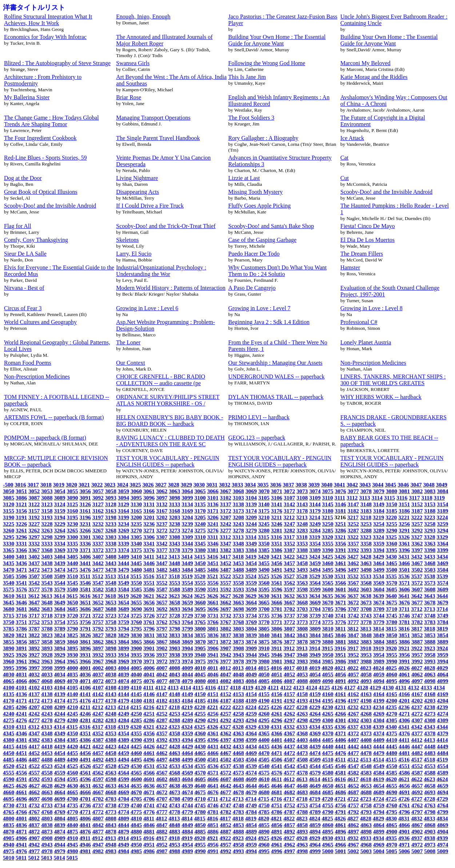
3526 (276, 576)
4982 (98, 851)
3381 (213, 550)
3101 (213, 498)
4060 (392, 674)
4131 (401, 687)
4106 (85, 687)
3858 (47, 642)
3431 (404, 557)
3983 (302, 661)
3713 (429, 609)
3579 (59, 589)
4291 (213, 720)
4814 (187, 818)
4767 (34, 812)
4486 (21, 759)
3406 (85, 557)
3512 (98, 576)
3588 (174, 589)
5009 (442, 851)
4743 (174, 805)
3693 (174, 609)
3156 (21, 511)
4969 (379, 845)
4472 (289, 753)
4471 (277, 753)
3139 (251, 504)
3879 (315, 642)
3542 (34, 583)
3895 (72, 648)
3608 (430, 589)
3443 (111, 563)
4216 (149, 707)
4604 (187, 779)
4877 (98, 831)
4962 (289, 845)
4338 (366, 727)
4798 (430, 812)
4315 (72, 727)
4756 (340, 805)
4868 (430, 825)
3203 (174, 517)
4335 (327, 727)
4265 (328, 714)
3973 (174, 661)
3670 (328, 602)
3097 (162, 498)
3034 (250, 485)
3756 (85, 622)
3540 (9, 583)
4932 (353, 838)
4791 (340, 812)
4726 (404, 799)
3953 (366, 655)
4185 (200, 701)
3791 (85, 629)
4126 (337, 687)
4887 (226, 831)
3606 (404, 589)
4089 (315, 681)
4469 (251, 753)
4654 (379, 786)
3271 (149, 530)
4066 (21, 681)
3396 (404, 550)
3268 (111, 530)
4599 (123, 779)
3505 (9, 576)
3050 (9, 491)
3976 (213, 661)
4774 (123, 812)
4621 (404, 779)
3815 (391, 629)
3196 (85, 517)
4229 (314, 707)
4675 (200, 792)
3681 (21, 609)
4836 (21, 825)
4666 (85, 792)
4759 (379, 805)
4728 (429, 799)
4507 (289, 759)
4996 (277, 851)
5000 (328, 851)
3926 (21, 655)
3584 (123, 589)
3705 (328, 609)
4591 (21, 779)
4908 (47, 838)
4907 (34, 838)
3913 (302, 648)
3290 (392, 530)
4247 (98, 714)
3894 (59, 648)
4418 (47, 746)
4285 (136, 720)
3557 (226, 583)
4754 (315, 805)
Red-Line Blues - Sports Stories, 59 (45, 158)
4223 (238, 707)
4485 (9, 759)
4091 (340, 681)
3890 (9, 648)
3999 (59, 668)
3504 (442, 570)
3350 (264, 543)
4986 (149, 851)
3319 (314, 537)
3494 (315, 570)
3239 (187, 524)
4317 (98, 727)
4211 (85, 707)
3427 (353, 557)
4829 (378, 818)
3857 (34, 642)
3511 (85, 576)
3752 (34, 622)
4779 (187, 812)
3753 (47, 622)
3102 (226, 498)
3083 (430, 491)
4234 (378, 707)
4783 (238, 812)
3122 (34, 504)
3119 (439, 498)
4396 (213, 740)
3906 (213, 648)
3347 (226, 543)
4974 (442, 845)
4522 (34, 766)
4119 (248, 687)
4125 (324, 687)
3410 (136, 557)
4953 (174, 845)
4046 (213, 674)
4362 (226, 733)
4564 (123, 773)
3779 (379, 622)
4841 (85, 825)
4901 (404, 831)
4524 (59, 766)
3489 (251, 570)
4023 (366, 668)
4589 (442, 773)
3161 (85, 511)
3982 (289, 661)
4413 (429, 740)
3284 (315, 530)
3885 (392, 642)
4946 (85, 845)
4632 (98, 786)
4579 (315, 773)
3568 (366, 583)
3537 (417, 576)
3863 (111, 642)
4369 (315, 733)
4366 (277, 733)
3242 (226, 524)
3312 (225, 537)
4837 (34, 825)
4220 (200, 707)
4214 (123, 707)
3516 (149, 576)
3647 (34, 602)
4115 (198, 687)
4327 (225, 727)
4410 (392, 740)
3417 (225, 557)
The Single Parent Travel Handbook (158, 138)
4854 (251, 825)
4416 (21, 746)
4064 (442, 674)
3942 (226, 655)
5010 (9, 858)
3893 (47, 648)
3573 (430, 583)
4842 (98, 825)
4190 (264, 701)
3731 (213, 615)
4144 (123, 694)
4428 (174, 746)
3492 (289, 570)
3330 (9, 543)
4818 (238, 818)
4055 (328, 674)
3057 (98, 491)
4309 (442, 720)
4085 (264, 681)
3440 (72, 563)
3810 (328, 629)
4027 (417, 668)
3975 (200, 661)
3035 (263, 485)
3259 (442, 524)
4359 (187, 733)
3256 (404, 524)
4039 (123, 674)
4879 (123, 831)
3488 (238, 570)
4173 (47, 701)
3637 (353, 596)
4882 (162, 831)
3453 (238, 563)
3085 (9, 498)
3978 (238, 661)
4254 (187, 714)
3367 (34, 550)
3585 (136, 589)
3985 (328, 661)
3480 (136, 570)
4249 (123, 714)
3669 (315, 602)
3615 (72, 596)
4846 (149, 825)
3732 (226, 615)
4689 (379, 792)
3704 (315, 609)
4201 (404, 701)
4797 (417, 812)
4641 (213, 786)
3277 (226, 530)
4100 (9, 687)
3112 (352, 498)
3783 (430, 622)
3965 (72, 661)
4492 (98, 759)
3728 (174, 615)
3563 (302, 583)
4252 (162, 714)
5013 (46, 858)
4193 (302, 701)
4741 (149, 805)
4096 (404, 681)
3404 (59, 557)
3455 (264, 563)
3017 (33, 485)
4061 (404, 674)
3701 (277, 609)
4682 (289, 792)
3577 (34, 589)
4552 (417, 766)
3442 (98, 563)
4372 (353, 733)
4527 (98, 766)
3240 (200, 524)
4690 (392, 792)
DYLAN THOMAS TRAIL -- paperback (276, 397)
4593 (47, 779)
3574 (442, 583)
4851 (213, 825)
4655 (392, 786)
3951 (340, 655)
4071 (85, 681)
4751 (277, 805)
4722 (353, 799)
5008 (430, 851)
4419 (59, 746)
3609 (442, 589)
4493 (111, 759)
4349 (59, 733)
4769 (59, 812)
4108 (111, 687)
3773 (302, 622)
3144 (315, 504)
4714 (251, 799)
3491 (277, 570)
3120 (9, 504)
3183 (366, 511)
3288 (366, 530)
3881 (340, 642)
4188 (238, 701)
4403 (302, 740)
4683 (302, 792)
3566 (340, 583)
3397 (417, 550)
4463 (174, 753)
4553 (430, 766)
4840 (72, 825)
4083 (238, 681)
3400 (9, 557)
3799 (187, 629)
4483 (430, 753)
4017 (289, 668)
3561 (277, 583)
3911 (276, 648)
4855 (264, 825)
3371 (85, 550)
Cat (344, 158)
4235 (391, 707)
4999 (315, 851)
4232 (353, 707)
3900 (136, 648)
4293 (238, 720)
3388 (302, 550)
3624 (187, 596)
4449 (442, 746)
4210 (72, 707)
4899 (379, 831)
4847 (162, 825)
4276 (21, 720)
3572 (417, 583)
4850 (200, 825)
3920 (391, 648)
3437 (34, 563)
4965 (328, 845)
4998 (302, 851)
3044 (378, 485)
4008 (174, 668)
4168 (430, 694)
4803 (47, 818)
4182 (162, 701)
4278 (47, 720)
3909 (251, 648)
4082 (226, 681)
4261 (277, 714)
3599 (315, 589)
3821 (21, 635)
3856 (21, 642)
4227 (289, 707)
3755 (72, 622)
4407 (353, 740)
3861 (85, 642)
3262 (34, 530)
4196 (340, 701)
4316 (85, 727)
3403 (47, 557)
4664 (59, 792)
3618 (110, 596)
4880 (136, 831)
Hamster (350, 267)
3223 (429, 517)
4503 (238, 759)
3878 (302, 642)
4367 (289, 733)
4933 (366, 838)
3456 (277, 563)
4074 (123, 681)
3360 (392, 543)
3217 (353, 517)
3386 (277, 550)
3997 (34, 668)
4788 (302, 812)
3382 (226, 550)
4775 (136, 812)
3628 (238, 596)
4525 (72, 766)
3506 (21, 576)
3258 (430, 524)
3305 (136, 537)
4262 (289, 714)
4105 (72, 687)
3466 (404, 563)
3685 (72, 609)
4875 (72, 831)
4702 (98, 799)
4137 (34, 694)
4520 (9, 766)
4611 (276, 779)
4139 (59, 694)
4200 (392, 701)
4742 (162, 805)
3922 (417, 648)
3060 (136, 491)
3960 (9, 661)
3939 (187, 655)
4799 (442, 812)
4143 (111, 694)
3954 (379, 655)
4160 (328, 694)
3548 (111, 583)
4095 (392, 681)
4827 (353, 818)
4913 (110, 838)
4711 (213, 799)
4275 (9, 720)
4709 (187, 799)
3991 (404, 661)
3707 (353, 609)
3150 (392, 504)
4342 (417, 727)
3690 (136, 609)
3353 (302, 543)
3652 (98, 602)
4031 (21, 674)
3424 (314, 557)
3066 (213, 491)
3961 (21, 661)
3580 (72, 589)
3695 (200, 609)
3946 (277, 655)
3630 (264, 596)
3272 (162, 530)
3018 (46, 485)
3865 (136, 642)
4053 (302, 674)
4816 (213, 818)
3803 (238, 629)
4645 (264, 786)
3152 (417, 504)
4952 (162, 845)
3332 (34, 543)
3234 (123, 524)
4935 (391, 838)
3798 (174, 629)
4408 (366, 740)
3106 (277, 498)
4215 (136, 707)
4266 (340, 714)
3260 (9, 530)
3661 (213, 602)
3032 (225, 485)
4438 (302, 746)
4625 (9, 786)
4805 (72, 818)
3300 (72, 537)
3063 (174, 491)
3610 (9, 596)
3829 (123, 635)
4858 (302, 825)
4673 (174, 792)
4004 (123, 668)
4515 (391, 759)
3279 (251, 530)
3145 (328, 504)
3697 (226, 609)
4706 (149, 799)
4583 (366, 773)
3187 (417, 511)
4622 (417, 779)
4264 (315, 714)
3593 (238, 589)
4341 (404, 727)
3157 (34, 511)
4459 (123, 753)
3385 (264, 550)
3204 (187, 517)
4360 (200, 733)
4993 (238, 851)
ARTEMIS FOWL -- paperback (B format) (54, 417)
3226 (21, 524)
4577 (289, 773)
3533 (366, 576)
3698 (238, 609)
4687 (353, 792)
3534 (378, 576)
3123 (47, 504)
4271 (404, 714)
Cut (345, 178)
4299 (315, 720)
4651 (340, 786)
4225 (264, 707)
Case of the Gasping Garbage (263, 240)
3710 (392, 609)
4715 (264, 799)
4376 (404, 733)
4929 (314, 838)
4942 (34, 845)
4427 (162, 746)
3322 (353, 537)
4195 (328, 701)
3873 (238, 642)
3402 (34, 557)
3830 (136, 635)
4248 (111, 714)
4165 (392, 694)
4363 (238, 733)
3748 (430, 615)
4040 (136, 674)
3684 (59, 609)
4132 (414, 687)
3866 (149, 642)
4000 (72, 668)
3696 (213, 609)
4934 (378, 838)
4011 (213, 668)
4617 (353, 779)
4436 (277, 746)
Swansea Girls (133, 63)
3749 (442, 615)
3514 (123, 576)
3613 (46, 596)
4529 (123, 766)
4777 (162, 812)
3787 (34, 629)
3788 (47, 629)
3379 (187, 550)
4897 (353, 831)
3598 (302, 589)
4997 (289, 851)
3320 (327, 537)
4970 (392, 845)
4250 (136, 714)
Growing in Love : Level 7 (260, 308)
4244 (59, 714)
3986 (340, 661)
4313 (46, 727)
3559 (251, 583)
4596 (85, 779)
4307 (417, 720)
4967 (353, 845)
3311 (213, 537)
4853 (238, 825)
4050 (264, 674)
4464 (187, 753)
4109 (123, 687)
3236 (149, 524)
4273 (430, 714)
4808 (111, 818)
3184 (379, 511)
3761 (149, 622)
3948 (302, 655)
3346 (213, 543)
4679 (251, 792)
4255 (200, 714)
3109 (315, 498)
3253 (366, 524)
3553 (174, 583)
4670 (136, 792)
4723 (366, 799)
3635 (327, 596)
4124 (312, 687)
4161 (340, 694)
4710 (200, 799)
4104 (59, 687)
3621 (149, 596)
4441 (340, 746)
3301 (85, 537)
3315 (264, 537)
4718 (302, 799)
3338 (111, 543)
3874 (251, 642)
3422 (289, 557)
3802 (226, 629)
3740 (328, 615)
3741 (340, 615)
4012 (225, 668)
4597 (98, 779)
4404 (315, 740)
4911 (85, 838)
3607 (417, 589)
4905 (9, 838)
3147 (353, 504)
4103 (47, 687)
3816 (404, 629)
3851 (404, 635)
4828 (366, 818)
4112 (161, 687)
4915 (136, 838)
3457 (289, 563)
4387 (98, 740)
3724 (123, 615)
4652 (353, 786)
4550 (392, 766)
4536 (213, 766)
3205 (200, 517)
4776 (149, 812)
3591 (213, 589)
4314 (59, 727)
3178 (302, 511)
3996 (21, 668)
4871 (21, 831)
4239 (442, 707)
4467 (226, 753)
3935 (136, 655)
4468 (238, 753)
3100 (200, 498)
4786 (277, 812)
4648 (302, 786)
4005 (136, 668)
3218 (366, 517)
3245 (264, 524)
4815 (200, 818)
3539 (442, 576)
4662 (34, 792)
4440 (328, 746)
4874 (59, 831)
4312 (34, 727)
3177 (289, 511)
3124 (59, 504)
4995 (264, 851)
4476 (340, 753)
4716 (276, 799)
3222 (417, 517)
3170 (200, 511)
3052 (34, 491)
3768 (238, 622)
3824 (59, 635)
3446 (149, 563)
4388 (111, 740)
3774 (315, 622)
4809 (123, 818)
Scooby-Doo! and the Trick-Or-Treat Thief (166, 226)
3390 (328, 550)
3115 (390, 498)
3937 (162, 655)
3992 (417, 661)
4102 (34, 687)
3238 (174, 524)
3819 (442, 629)
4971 (404, 845)
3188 (430, 511)
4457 (98, 753)
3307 (162, 537)
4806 (85, 818)
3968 (111, 661)
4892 (289, 831)
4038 (111, 674)
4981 (85, 851)
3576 (21, 589)
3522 (225, 576)
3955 (392, 655)
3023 (110, 485)
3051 (21, 491)
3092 (98, 498)
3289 (379, 530)
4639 (187, 786)
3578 (47, 589)
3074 (315, 491)
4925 (264, 838)
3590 (200, 589)
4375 (392, 733)
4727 (417, 799)
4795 (392, 812)
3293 (430, 530)
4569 (187, 773)
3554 (187, 583)
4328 (238, 727)
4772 (98, 812)
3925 (9, 655)
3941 (213, 655)
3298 (47, 537)
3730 (200, 615)
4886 (213, 831)
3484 (187, 570)
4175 (72, 701)
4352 (98, 733)
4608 (238, 779)
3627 (225, 596)
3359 (379, 543)
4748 (238, 805)
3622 (161, 596)
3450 (200, 563)
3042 (352, 485)
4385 (72, 740)
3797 (162, 629)
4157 (289, 694)
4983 (111, 851)
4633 (111, 786)
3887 (417, 642)
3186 (404, 511)
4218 (174, 707)
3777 (353, 622)
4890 (264, 831)
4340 (391, 727)
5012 (34, 858)
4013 (238, 668)
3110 (327, 498)
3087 (34, 498)
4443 (366, 746)
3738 (302, 615)
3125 (72, 504)
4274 (442, 714)
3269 (123, 530)
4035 (72, 674)
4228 (302, 707)
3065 (200, 491)
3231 (85, 524)
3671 (340, 602)
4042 (162, 674)
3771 (277, 622)
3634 (314, 596)
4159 (315, 694)
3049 (442, 485)
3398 (430, 550)
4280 (72, 720)
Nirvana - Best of (24, 288)
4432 (226, 746)
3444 (123, 563)
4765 (9, 812)
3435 (9, 563)
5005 (392, 851)
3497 (353, 570)
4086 (277, 681)
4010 (200, 668)
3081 (404, 491)
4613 (302, 779)
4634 (123, 786)
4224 (251, 707)
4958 (238, 845)
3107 (289, 498)
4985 (136, 851)
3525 (264, 576)
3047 (416, 485)
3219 (378, 517)
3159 (59, 511)
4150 (200, 694)
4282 (98, 720)
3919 (378, 648)
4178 (111, 701)
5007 (417, 851)
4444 (379, 746)
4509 (315, 759)
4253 (174, 714)
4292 (226, 720)
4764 (442, 805)
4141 (85, 694)
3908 (238, 648)
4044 (187, 674)
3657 (162, 602)
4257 (226, 714)
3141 (277, 504)
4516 (404, 759)
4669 (123, 792)
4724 (378, 799)
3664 (251, 602)
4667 (98, 792)
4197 (353, 701)
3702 (289, 609)
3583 (111, 589)
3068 (238, 491)
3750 (9, 622)
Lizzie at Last (244, 178)
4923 (238, 838)
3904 (187, 648)
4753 (302, 805)
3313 (238, 537)
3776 (340, 622)
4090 (328, 681)
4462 (162, 753)
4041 (149, 674)
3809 (315, 629)
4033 (47, 674)
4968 (366, 845)
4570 (200, 773)
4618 (366, 779)
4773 (111, 812)
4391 (149, 740)
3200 (136, 517)
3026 (148, 485)
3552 (162, 583)
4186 (213, 701)
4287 (162, 720)
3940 (200, 655)
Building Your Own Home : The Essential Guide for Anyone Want (277, 40)
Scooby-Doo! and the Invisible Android (386, 192)
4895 (328, 831)
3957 (417, 655)
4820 (264, 818)
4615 (327, 779)
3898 (111, 648)
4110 (136, 687)
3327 (417, 537)
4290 (200, 720)
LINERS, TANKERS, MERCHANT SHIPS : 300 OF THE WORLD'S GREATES (393, 380)
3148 (366, 504)
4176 (85, 701)
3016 (21, 485)
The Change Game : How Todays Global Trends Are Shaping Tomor (51, 121)
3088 (47, 498)
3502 (417, 570)
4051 (277, 674)
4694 (442, 792)
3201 (149, 517)
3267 (98, 530)
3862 (98, 642)
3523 (238, 576)
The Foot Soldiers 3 (252, 118)
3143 (302, 504)
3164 (123, 511)
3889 (442, 642)
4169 (442, 694)
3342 (162, 543)
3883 (366, 642)
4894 (315, 831)
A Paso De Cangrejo (252, 288)
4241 (21, 714)
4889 (251, 831)
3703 (302, 609)
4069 (59, 681)
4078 (174, 681)
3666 (277, 602)
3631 (276, 596)
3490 (264, 570)
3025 (135, 485)
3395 (392, 550)
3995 (9, 668)
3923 (429, 648)
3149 (379, 504)
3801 (213, 629)
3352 (289, 543)
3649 (59, 602)
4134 (439, 687)
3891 (21, 648)
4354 (123, 733)
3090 (72, 498)
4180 (136, 701)
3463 (366, 563)
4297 (289, 720)
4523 (47, 766)
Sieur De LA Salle (25, 254)
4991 (213, 851)
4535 (200, 766)
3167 (162, 511)
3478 (111, 570)
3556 (213, 583)
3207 (226, 517)
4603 (174, 779)
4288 (174, 720)
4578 (302, 773)
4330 (264, 727)
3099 (187, 498)
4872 (34, 831)
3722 (98, 615)
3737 (289, 615)
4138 (47, 694)
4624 (442, 779)
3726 (149, 615)
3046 (403, 485)
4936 (404, 838)
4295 (264, 720)
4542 (289, 766)
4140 (72, 694)
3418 (238, 557)
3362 (417, 543)
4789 (315, 812)
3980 (264, 661)
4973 (430, 845)
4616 (340, 779)
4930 (327, 838)
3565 (328, 583)
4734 (59, 805)
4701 (85, 799)
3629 (251, 596)
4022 (353, 668)
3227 (34, 524)
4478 (366, 753)
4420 (72, 746)
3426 (340, 557)
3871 (213, 642)
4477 (353, 753)
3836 (213, 635)
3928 (47, 655)
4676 (213, 792)
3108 (302, 498)
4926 (276, 838)
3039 (314, 485)
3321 (340, 537)
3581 (85, 589)
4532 (162, 766)
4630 (72, 786)
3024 (122, 485)
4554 (442, 766)
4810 (136, 818)
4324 (187, 727)
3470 (9, 570)
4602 (162, 779)
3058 (111, 491)
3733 (238, 615)
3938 (174, 655)
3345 (200, 543)
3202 (162, 517)
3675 (392, 602)
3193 (47, 517)
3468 (430, 563)
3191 (21, 517)
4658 (430, 786)
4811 (149, 818)
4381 (21, 740)
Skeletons (127, 240)
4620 (391, 779)
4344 (442, 727)
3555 (200, 583)
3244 (251, 524)
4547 (353, 766)
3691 (149, 609)
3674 (379, 602)
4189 (251, 701)
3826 (85, 635)
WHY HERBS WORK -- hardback (381, 397)
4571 (213, 773)
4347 (34, 733)
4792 (353, 812)
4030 (9, 674)
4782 (226, 812)
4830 (391, 818)
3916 (340, 648)
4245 (72, 714)
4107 (98, 687)
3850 (392, 635)
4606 (213, 779)
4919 (187, 838)
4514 (378, 759)
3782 (417, 622)
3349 (251, 543)
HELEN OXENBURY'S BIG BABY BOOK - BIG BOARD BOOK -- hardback (169, 421)
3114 (377, 498)
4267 (353, 714)
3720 (72, 615)
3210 (264, 517)
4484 (442, 753)
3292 (417, 530)
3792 (98, 629)
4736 (85, 805)
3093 (111, 498)
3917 (353, 648)
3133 (174, 504)
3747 (417, 615)
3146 (340, 504)
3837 (226, 635)
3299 (59, 537)
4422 (98, 746)
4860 (328, 825)
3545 (72, 583)
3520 (200, 576)
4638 (174, 786)
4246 (85, 714)
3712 (417, 609)
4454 (59, 753)
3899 (123, 648)
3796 (149, 629)
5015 (72, 858)
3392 (353, 550)
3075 (328, 491)
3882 (353, 642)
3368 (47, 550)
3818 (429, 629)
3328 (429, 537)
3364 (442, 543)
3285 (328, 530)
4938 (429, 838)
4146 (149, 694)
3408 (111, 557)
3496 (340, 570)
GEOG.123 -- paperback (257, 438)
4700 (72, 799)
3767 (226, 622)
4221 (213, 707)
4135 (9, 694)
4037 (98, 674)
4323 (174, 727)
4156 (277, 694)
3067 (226, 491)
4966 (340, 845)
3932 (98, 655)
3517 (161, 576)
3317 (289, 537)
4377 (417, 733)
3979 (251, 661)
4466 (213, 753)
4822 (289, 818)
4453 (47, 753)
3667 (289, 602)
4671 (149, 792)
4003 (111, 668)
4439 (315, 746)
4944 (59, 845)
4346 (21, 733)
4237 (417, 707)
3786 (21, 629)
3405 (72, 557)
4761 (404, 805)
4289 (187, 720)
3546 (85, 583)
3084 (442, 491)
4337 (353, 727)
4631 (85, 786)
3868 (174, 642)
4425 (136, 746)
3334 (59, 543)
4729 (442, 799)
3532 (353, 576)
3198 (111, 517)
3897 (98, 648)
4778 (174, 812)
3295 (9, 537)
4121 (273, 687)
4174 (59, 701)
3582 (98, 589)
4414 (442, 740)
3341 (149, 543)
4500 (200, 759)
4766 (21, 812)
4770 (72, 812)
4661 (21, 792)
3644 (442, 596)
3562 (289, 583)
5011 (21, 858)
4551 (404, 766)
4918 (174, 838)
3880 (328, 642)
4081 (213, 681)
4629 (59, 786)
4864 (379, 825)
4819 (251, 818)
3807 (289, 629)
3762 (162, 622)
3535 (391, 576)
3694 (187, 609)
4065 (9, 681)
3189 (442, 511)
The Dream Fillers (362, 254)
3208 (238, 517)
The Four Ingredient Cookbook (40, 138)
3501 (404, 570)
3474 (59, 570)
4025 (391, 668)
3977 (226, 661)
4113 (173, 687)
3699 (251, 609)
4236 (404, 707)
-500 (8, 485)
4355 (136, 733)
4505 (264, 759)
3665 (264, 602)
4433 (238, 746)
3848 (366, 635)
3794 (123, 629)
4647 (289, 786)
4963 (302, 845)
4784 (251, 812)
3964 (59, 661)
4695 (9, 799)
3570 (392, 583)
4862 (353, 825)
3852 (417, 635)
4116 (210, 687)
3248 (302, 524)
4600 (136, 779)
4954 (187, 845)
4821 (276, 818)
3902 (162, 648)
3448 (174, 563)
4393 (174, 740)
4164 (379, 694)
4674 (187, 792)
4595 (72, 779)
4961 (277, 845)
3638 (366, 596)
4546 (340, 766)
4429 (187, 746)
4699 (59, 799)
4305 (392, 720)
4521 (21, 766)
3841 (277, 635)
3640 (391, 596)
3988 (366, 661)
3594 (251, 589)
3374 (123, 550)
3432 (417, 557)
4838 (47, 825)
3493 (302, 570)
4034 (59, 674)
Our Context (131, 363)
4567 (162, 773)
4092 (353, 681)
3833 (174, 635)
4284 (123, 720)
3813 (366, 629)
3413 (174, 557)
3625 (200, 596)
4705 (136, 799)
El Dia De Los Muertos (368, 240)
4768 (47, 812)
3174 (251, 511)
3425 (327, 557)
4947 (98, 845)
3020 (71, 485)
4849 (187, 825)
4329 (251, 727)
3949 (315, 655)
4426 (149, 746)
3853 (430, 635)
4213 (110, 707)
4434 (251, 746)
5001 (340, 851)
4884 (187, 831)
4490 (72, 759)
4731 (21, 805)
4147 (162, 694)
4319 (123, 727)
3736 (277, 615)
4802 (34, 818)
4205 (9, 707)
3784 (442, 622)
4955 (200, 845)
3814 (378, 629)
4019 (314, 668)
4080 (200, 681)
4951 (149, 845)
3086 (21, 498)
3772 (289, 622)
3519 (187, 576)
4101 (21, 687)
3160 (72, 511)
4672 (162, 792)
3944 (251, 655)
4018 (302, 668)
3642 (417, 596)
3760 (136, 622)
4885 (200, 831)
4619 (378, 779)
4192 (289, 701)
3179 (315, 511)
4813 (174, 818)
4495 (136, 759)
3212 (289, 517)
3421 (276, 557)
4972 (417, 845)
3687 (98, 609)
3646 (21, 602)
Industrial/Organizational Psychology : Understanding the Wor (161, 271)
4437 (289, 746)
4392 (162, 740)
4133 (426, 687)
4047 (226, 674)
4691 (404, 792)
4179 (123, 701)
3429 (378, 557)
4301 (340, 720)
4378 (430, 733)
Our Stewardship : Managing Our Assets (276, 363)
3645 (9, 602)
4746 (213, 805)
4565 (136, 773)
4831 (404, 818)
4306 (404, 720)
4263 (302, 714)
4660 (9, 792)
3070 (264, 491)
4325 (200, 727)
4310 (9, 727)
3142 (289, 504)
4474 (315, 753)
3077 (353, 491)
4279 (59, 720)
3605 (392, 589)
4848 (174, 825)
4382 (34, 740)
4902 (417, 831)
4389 (123, 740)
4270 (392, 714)
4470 (264, 753)
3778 (366, 622)
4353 (111, 733)
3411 (149, 557)
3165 (136, 511)
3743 (366, 615)
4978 (47, 851)
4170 (9, 701)
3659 (187, 602)
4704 (123, 799)
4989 (187, 851)
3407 (98, 557)
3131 (149, 504)
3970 (136, 661)
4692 (417, 792)
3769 (251, 622)
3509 (59, 576)
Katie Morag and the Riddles (374, 77)
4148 (174, 694)
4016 (276, 668)
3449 (187, 563)
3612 (34, 596)
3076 (340, 491)
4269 (379, 714)
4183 (174, 701)
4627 (34, 786)
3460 (328, 563)
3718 (47, 615)
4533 (174, 766)
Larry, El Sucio (134, 254)
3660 (200, 602)
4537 (226, 766)
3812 (353, 629)
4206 (21, 707)
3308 (174, 537)
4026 (404, 668)
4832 (417, 818)
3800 (200, 629)
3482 (162, 570)
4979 (59, 851)
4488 (47, 759)
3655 (136, 602)
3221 (404, 517)
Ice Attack (352, 138)
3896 (85, 648)
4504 (251, 759)
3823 (47, 635)
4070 (72, 681)
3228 (47, 524)
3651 (85, 602)
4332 (289, 727)
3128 (111, 504)
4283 (111, 720)
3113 (364, 498)
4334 (314, 727)
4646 (277, 786)
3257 (417, 524)
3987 (353, 661)
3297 (34, 537)
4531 (149, 766)
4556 (21, 773)
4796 (404, 812)
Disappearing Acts (137, 192)
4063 (430, 674)
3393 (366, 550)
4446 (404, 746)
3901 (149, 648)
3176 (277, 511)
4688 (366, 792)
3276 (213, 530)
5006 (404, 851)
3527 (289, 576)
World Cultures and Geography (40, 322)
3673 (366, 602)
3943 (238, 655)
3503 (430, 570)
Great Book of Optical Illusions (41, 192)
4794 (379, 812)
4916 (149, 838)
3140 (264, 504)
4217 (161, 707)
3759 (123, 622)
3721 (85, 615)
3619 (123, 596)
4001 (85, 668)
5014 (59, 858)
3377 (162, 550)
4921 (213, 838)
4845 (136, 825)
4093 (366, 681)
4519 (442, 759)
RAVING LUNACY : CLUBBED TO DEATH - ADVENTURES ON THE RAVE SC (170, 441)
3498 (366, 570)
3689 (123, 609)
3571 (404, 583)
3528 (302, 576)
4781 (213, 812)
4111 (148, 687)
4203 (430, 701)
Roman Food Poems (28, 363)
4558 (47, 773)
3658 (174, 602)
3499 (379, 570)
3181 (340, 511)
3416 (213, 557)
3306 (149, 537)
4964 (315, 845)
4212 (98, 707)
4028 (429, 668)
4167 (417, 694)
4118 (235, 687)
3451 (213, 563)
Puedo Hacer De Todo (254, 254)
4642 (226, 786)
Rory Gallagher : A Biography (264, 138)
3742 (353, 615)
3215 (327, 517)
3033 (237, 485)
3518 (174, 576)
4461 (149, 753)
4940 (9, 845)
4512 (353, 759)
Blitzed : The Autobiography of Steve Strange (57, 63)
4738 (111, 805)
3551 (149, 583)
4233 (366, 707)
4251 (149, 714)
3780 (392, 622)
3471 (21, 570)
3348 (238, 543)
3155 (9, 511)
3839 (251, 635)
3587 (162, 589)
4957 (226, 845)
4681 (277, 792)
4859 (315, 825)
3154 (442, 504)
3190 (9, 517)
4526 (85, 766)
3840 (264, 635)
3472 (34, 570)
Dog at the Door (23, 178)
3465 (392, 563)
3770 (264, 622)
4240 (9, 714)
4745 (200, 805)
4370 (328, 733)
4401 (277, 740)
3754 (59, 622)
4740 (136, 805)
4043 (174, 674)
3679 (442, 602)
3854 (442, 635)
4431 (213, 746)
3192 (34, 517)
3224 (442, 517)
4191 (277, 701)
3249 (315, 524)
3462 (353, 563)
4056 (340, 674)
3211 (276, 517)
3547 (98, 583)
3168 (174, 511)
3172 (226, 511)
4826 (340, 818)
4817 (225, 818)
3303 (111, 537)
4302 (353, 720)
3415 (200, 557)
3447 (162, 563)
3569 (379, 583)
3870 (200, 642)
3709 (379, 609)
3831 (149, 635)
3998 (47, 668)
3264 (59, 530)
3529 (314, 576)
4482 (417, 753)
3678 (430, 602)
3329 (442, 537)
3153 (430, 504)
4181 (149, 701)
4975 (9, 851)
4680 (264, 792)
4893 (302, 831)
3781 (404, 622)
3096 (149, 498)
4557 (34, 773)
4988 (174, 851)
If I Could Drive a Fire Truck (150, 206)
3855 (9, 642)
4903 (430, 831)
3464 (379, 563)
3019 (59, 485)
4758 (366, 805)
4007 (162, 668)
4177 (98, 701)
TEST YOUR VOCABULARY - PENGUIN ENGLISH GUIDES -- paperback (168, 461)
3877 (289, 642)
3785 (9, 629)
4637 (162, 786)
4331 (276, 727)
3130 (136, 504)
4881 (149, 831)
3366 (21, 550)
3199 (123, 517)
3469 (442, 563)
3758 (111, 622)
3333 (47, 543)
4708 (174, 799)
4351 (85, 733)
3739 (315, 615)
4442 (353, 746)
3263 (47, 530)
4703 (111, 799)
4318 (110, 727)
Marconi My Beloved (366, 63)
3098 (174, 498)
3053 (47, 491)
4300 (328, 720)
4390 (136, 740)
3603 (366, 589)
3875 (264, 642)
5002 (353, 851)
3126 (85, 504)
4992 (226, 851)
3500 (392, 570)
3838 (238, 635)
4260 (264, 714)
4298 (302, 720)
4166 (404, 694)
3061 (149, 491)
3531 (340, 576)
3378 (174, 550)
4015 (264, 668)
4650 (328, 786)
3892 (34, 648)
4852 (226, 825)
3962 (34, 661)
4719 (314, 799)
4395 (200, 740)
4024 (378, 668)
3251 (340, 524)
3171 (213, 511)
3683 (47, 609)
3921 (404, 648)
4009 (187, 668)
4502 (226, 759)
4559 (59, 773)
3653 (111, 602)
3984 (315, 661)
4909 (59, 838)
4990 (200, 851)
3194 (59, 517)
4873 (47, 831)
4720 (327, 799)
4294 (251, 720)
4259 (251, 714)
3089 (59, 498)
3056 (85, 491)
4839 (59, 825)
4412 (417, 740)
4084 (251, 681)
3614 (59, 596)
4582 (353, 773)
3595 (264, 589)
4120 (260, 687)
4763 (430, 805)
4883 (174, 831)
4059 (379, 674)
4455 (72, 753)
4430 (200, 746)
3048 (429, 485)
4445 (392, 746)
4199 (379, 701)
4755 (328, 805)
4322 (161, 727)
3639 (378, 596)
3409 (123, 557)
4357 (162, 733)
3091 (85, 498)
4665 (72, 792)
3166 (149, 511)
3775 (328, 622)
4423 (111, 746)
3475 (72, 570)
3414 (187, 557)
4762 (417, 805)
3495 (328, 570)
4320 (136, 727)
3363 (430, 543)
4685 (328, 792)
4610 (264, 779)
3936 (149, 655)
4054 (315, 674)
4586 (404, 773)
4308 (430, 720)
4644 (251, 786)
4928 (302, 838)
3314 (251, 537)
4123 (299, 687)
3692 (162, 609)
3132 (162, 504)
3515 (136, 576)
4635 (136, 786)
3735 (264, 615)
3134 (187, 504)
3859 (59, 642)
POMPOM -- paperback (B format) (45, 438)
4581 (340, 773)
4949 (123, 845)
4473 (302, 753)
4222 (225, 707)
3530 (327, 576)
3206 (213, 517)
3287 (353, 530)
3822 (34, 635)
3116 (402, 498)
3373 (111, 550)
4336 (340, 727)
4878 (111, 831)
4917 (161, 838)
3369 (59, 550)
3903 (174, 648)
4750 (264, 805)
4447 (417, 746)
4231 (340, 707)
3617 (98, 596)
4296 (277, 720)
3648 (47, 602)
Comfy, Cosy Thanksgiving (36, 240)
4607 (226, 779)
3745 (392, 615)
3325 (391, 537)
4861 (340, 825)
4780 (200, 812)
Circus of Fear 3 (23, 308)
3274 (187, 530)
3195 (72, 517)
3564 (315, 583)
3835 (200, 635)
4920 (200, 838)
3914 (314, 648)
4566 (149, 773)
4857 (289, 825)
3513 (110, 576)
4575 (264, 773)
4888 (238, 831)
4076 (149, 681)
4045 (200, 674)
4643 (238, 786)
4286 (149, 720)
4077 (162, 681)
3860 (72, 642)
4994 (251, 851)
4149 (187, 694)
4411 (404, 740)
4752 (289, 805)
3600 (328, 589)
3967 (98, 661)
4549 (379, 766)
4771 (85, 812)
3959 (442, 655)
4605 (200, 779)
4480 (392, 753)
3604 (379, 589)
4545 (328, 766)
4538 (238, 766)
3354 (315, 543)
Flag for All (18, 226)
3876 (277, 642)
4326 (213, 727)
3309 (187, 537)
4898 (366, 831)
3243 (238, 524)
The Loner (128, 342)
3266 (85, 530)
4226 (276, 707)
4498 (174, 759)
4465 (200, 753)
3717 (34, 615)
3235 (136, 524)
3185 (392, 511)
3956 (404, 655)
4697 (34, 799)
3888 (430, 642)
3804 (251, 629)
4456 (85, 753)
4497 (162, 759)
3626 (213, 596)
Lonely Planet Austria (366, 342)
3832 (162, 635)
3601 (340, 589)
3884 (379, 642)
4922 (225, 838)
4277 (34, 720)
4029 (442, 668)
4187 (226, 701)
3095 (136, 498)
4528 (111, 766)
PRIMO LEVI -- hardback (259, 417)
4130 (388, 687)
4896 (340, 831)
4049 (251, 674)
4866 (404, 825)
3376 (149, 550)
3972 (162, 661)
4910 (72, 838)
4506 (277, 759)
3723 (111, 615)
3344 (187, 543)
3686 (85, 609)
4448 (430, 746)
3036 (276, 485)
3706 (340, 609)
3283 (302, 530)
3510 (72, 576)
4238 (429, 707)
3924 (442, 648)
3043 (365, 485)
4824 (314, 818)
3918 (366, 648)
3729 (187, 615)
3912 (289, 648)
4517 (417, 759)
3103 (238, 498)
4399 (251, 740)
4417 (34, 746)
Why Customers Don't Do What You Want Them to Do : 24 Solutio (278, 271)
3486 (213, 570)
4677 (226, 792)
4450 (9, 753)
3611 (21, 596)
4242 (34, 714)
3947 (289, 655)
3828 (111, 635)
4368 (302, 733)
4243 (47, 714)
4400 (264, 740)
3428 (366, 557)
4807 (98, 818)
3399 (442, 550)
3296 (21, 537)
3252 (353, 524)
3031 (212, 485)
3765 (200, 622)
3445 (136, 563)
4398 (238, 740)
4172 (34, 701)
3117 (414, 498)
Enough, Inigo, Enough (143, 17)
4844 (123, 825)
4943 (47, 845)
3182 (353, 511)
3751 (21, 622)
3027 (161, 485)
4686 (340, 792)
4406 (340, 740)
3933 (111, 655)
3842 (289, 635)
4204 (442, 701)
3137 (226, 504)
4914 (123, 838)
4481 (404, 753)
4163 (366, 694)
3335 (72, 543)
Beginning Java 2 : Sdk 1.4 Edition (269, 322)
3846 (340, 635)
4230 (327, 707)
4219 (187, 707)
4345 (9, 733)
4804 (59, 818)
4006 (149, 668)
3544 (59, 583)
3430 (391, 557)
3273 (174, 530)
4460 (136, 753)
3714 (442, 609)
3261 (21, 530)
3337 (98, 543)
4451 (21, 753)
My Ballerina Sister (27, 97)
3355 (328, 543)
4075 (136, 681)
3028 (174, 485)
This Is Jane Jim (247, 77)
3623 (174, 596)
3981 (277, 661)
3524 (251, 576)
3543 (47, 583)
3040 (327, 485)
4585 (392, 773)
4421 (85, 746)
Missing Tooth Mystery (256, 192)
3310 (200, 537)
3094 (123, 498)
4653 (366, 786)
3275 (200, 530)
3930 (72, 655)
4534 (187, 766)
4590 (9, 779)
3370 (72, 550)
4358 (174, 733)
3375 (136, 550)
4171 (21, 701)
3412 (161, 557)
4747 (226, 805)
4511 (340, 759)
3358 (366, 543)
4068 (47, 681)
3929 (59, 655)
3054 (59, 491)
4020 (327, 668)
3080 (392, 491)
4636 (149, 786)
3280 (264, 530)
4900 (392, 831)
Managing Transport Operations (153, 118)
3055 (72, 491)
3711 (404, 609)
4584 (379, 773)
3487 (226, 570)
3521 (213, 576)
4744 (187, 805)
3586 (149, 589)
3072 (289, 491)
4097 (417, 681)
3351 (277, 543)
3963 (47, 661)
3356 (340, 543)
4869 (442, 825)
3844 (315, 635)
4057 (353, 674)
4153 (238, 694)
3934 (123, 655)
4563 (111, 773)
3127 (98, 504)
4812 (161, 818)
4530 (136, 766)
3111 (340, 498)
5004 (379, 851)
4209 (59, 707)
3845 (328, 635)
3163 (111, 511)
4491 (85, 759)
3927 (34, 655)
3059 (123, 491)
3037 (288, 485)
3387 (289, 550)
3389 (315, 550)
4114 (185, 687)
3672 (353, 602)
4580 (328, 773)
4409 (379, 740)
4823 (302, 818)
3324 (378, 537)
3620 (136, 596)
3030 (199, 485)
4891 (277, 831)
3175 (264, 511)
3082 (417, 491)
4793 (366, 812)
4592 (34, 779)
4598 (111, 779)
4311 (21, 727)
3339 (123, 543)
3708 (366, 609)
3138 (238, 504)
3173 (238, 511)
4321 (149, 727)
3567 (353, 583)
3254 (379, 524)
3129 (123, 504)
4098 (430, 681)
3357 (353, 543)
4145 (136, 694)
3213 (302, 517)
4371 (340, 733)
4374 (379, 733)
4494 (123, 759)
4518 (429, 759)
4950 (136, 845)
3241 (213, 524)
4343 (429, 727)
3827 (98, 635)
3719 (59, 615)
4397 (226, 740)
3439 (59, 563)
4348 (47, 733)
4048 (238, 674)
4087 (289, 681)
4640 (200, 786)
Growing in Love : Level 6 (147, 308)
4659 (442, 786)
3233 (111, 524)
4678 (238, 792)
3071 (277, 491)
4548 (366, 766)
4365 (264, 733)
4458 (111, 753)
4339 (378, 727)
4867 (417, 825)
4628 (47, 786)
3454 (251, 563)
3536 (404, 576)
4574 (251, 773)
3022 (97, 485)
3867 (162, 642)
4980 (72, 851)
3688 (111, 609)
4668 (111, 792)
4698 (47, 799)
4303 (366, 720)
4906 (21, 838)
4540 (264, 766)
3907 (226, 648)
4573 (238, 773)
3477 (98, 570)
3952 (353, 655)
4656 (404, 786)
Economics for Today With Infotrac (45, 37)
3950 (328, 655)
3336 (85, 543)
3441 (85, 563)
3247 (289, 524)
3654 (123, 602)
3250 (328, 524)
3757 (98, 622)
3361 (404, 543)
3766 (213, 622)
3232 (98, 524)
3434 (442, 557)
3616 (85, 596)
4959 (251, 845)
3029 (186, 485)
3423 (302, 557)
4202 (417, 701)
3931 (85, 655)
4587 (417, 773)
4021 (340, 668)
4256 (213, 714)
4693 (430, 792)
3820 (9, 635)
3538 (429, 576)
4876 (85, 831)
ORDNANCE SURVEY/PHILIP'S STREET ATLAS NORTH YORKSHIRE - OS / (168, 400)
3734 (251, 615)
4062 (417, 674)
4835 (9, 825)
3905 (200, 648)
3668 (302, 602)
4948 (111, 845)
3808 (302, 629)
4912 (98, 838)
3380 (200, 550)
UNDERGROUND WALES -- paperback (277, 377)
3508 (47, 576)
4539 (251, 766)
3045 (390, 485)
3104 (251, 498)
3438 (47, 563)
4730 (9, 805)
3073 (302, 491)
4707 (162, 799)
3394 (379, 550)
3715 (9, 615)
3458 (302, 563)
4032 (34, 674)
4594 (59, 779)
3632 (289, 596)
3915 (327, 648)
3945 (264, 655)
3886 (404, 642)
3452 (226, 563)
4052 (289, 674)
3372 (98, 550)
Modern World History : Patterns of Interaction (171, 288)
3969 (123, 661)
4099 (442, 681)
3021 (84, 485)
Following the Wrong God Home (267, 63)
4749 (251, 805)
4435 (264, 746)
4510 (328, 759)
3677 (417, 602)
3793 (111, 629)
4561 (85, 773)
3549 (123, 583)
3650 (72, 602)
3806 (277, 629)
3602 (353, 589)
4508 (302, 759)
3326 (404, 537)
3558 (238, 583)
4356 (149, 733)
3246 (277, 524)
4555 (9, 773)
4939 (442, 838)
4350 (72, 733)
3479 (123, 570)
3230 (72, 524)
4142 (98, 694)
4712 (225, 799)
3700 (264, 609)
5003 (366, 851)
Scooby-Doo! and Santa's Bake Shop (271, 226)
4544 (315, 766)
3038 (301, 485)
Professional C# (359, 322)
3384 (251, 550)
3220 (391, 517)
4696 (21, 799)
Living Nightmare (137, 178)
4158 (302, 694)
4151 (213, 694)
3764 (187, 622)
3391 (340, 550)
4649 (315, 786)
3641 (404, 596)
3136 (213, 504)
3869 (187, 642)
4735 (72, 805)
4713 (238, 799)
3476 (85, 570)
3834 (187, 635)
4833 (429, 818)
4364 (251, 733)
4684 (315, 792)
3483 (174, 570)
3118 (427, 498)
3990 (392, 661)
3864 (123, 642)
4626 (21, 786)
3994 (442, 661)
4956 (213, 845)
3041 (340, 485)
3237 (162, 524)
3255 (392, 524)
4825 (327, 818)
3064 (187, 491)
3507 (34, 576)
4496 (149, 759)
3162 (98, 511)
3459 (315, 563)
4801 (21, 818)
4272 (417, 714)
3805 (264, 629)
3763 (174, 622)
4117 (223, 687)
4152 (226, 694)
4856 (277, 825)
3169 (187, 511)
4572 (226, 773)
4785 (264, 812)
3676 (404, 602)
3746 (404, 615)
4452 (34, 753)
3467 (417, 563)
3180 (328, 511)
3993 (430, 661)
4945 (72, 845)
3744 (379, 615)
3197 (98, 517)
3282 (289, 530)
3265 (72, 530)
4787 (289, 812)
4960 (264, 845)
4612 (289, 779)
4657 (417, 786)
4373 (366, 733)
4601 (149, 779)
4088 (302, 681)
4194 (315, 701)
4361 (213, 733)
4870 (9, 831)
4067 (34, 681)
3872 (226, 642)
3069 (251, 491)
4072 (98, 681)
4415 (9, 746)
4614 (314, 779)
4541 (277, 766)
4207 (34, 707)
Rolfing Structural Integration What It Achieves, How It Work (48, 20)
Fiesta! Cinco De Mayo (368, 226)
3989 (379, 661)
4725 (391, 799)
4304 (379, 720)
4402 (289, 740)
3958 (430, 655)
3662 (226, 602)
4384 (59, 740)
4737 (98, 805)
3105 (264, 498)
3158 (47, 511)
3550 (136, 583)
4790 (328, 812)
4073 (111, 681)
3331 (21, 543)
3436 (21, 563)
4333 (302, 727)
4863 (366, 825)
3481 (149, 570)
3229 (59, 524)
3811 (340, 629)
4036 (85, 674)
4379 (442, 733)
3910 (264, 648)
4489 (59, 759)
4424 (123, 746)
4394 (187, 740)
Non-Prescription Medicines (373, 363)
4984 (123, 851)
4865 (392, 825)
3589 (187, 589)
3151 (404, 504)
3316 (276, 537)
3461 (340, 563)
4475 (328, 753)
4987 (162, 851)
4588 (430, 773)
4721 (340, 799)
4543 (302, 766)
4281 (85, 720)
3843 (302, 635)
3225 (9, 524)
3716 (21, 615)
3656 (149, 602)
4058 (366, 674)
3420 (264, 557)
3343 (174, 543)
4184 (187, 701)
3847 (353, 635)
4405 (328, 740)
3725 (136, 615)
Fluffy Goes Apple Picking (260, 206)
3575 (9, 589)
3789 (59, 629)
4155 (264, 694)
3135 (200, 504)
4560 (72, 773)
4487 (34, 759)
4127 (350, 687)
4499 (187, 759)
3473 (47, 570)
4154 (251, 694)
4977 (34, 851)
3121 (21, 504)
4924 (251, 838)
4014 (251, 668)
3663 (238, 602)
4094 (379, 681)
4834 (442, 818)
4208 (47, 707)
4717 (289, 799)
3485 (200, 570)
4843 (111, 825)
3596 (277, 589)
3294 (442, 530)
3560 (264, 583)
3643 (429, 596)
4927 (289, 838)
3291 (404, 530)
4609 (251, 779)
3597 (289, 589)
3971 (149, 661)
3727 (162, 615)
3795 (136, 629)
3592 (226, 589)
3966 (85, 661)
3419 (251, 557)
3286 (340, 530)
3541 (21, 583)
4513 (366, 759)
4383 (47, 740)
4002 (98, 668)
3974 (187, 661)
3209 (251, 517)
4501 (213, 759)
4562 (98, 773)
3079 (379, 491)
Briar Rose (129, 97)
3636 (340, 596)
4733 (47, 805)
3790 (72, 629)
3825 (72, 635)
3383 (238, 550)
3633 (302, 596)
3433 (429, 557)
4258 (238, 714)
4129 (375, 687)
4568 (174, 773)
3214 (314, 517)
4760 (392, 805)
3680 (9, 609)
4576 (277, 773)
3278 (238, 530)
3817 (417, 629)
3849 (379, 635)
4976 (21, 851)
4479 (379, 753)
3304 (123, 537)
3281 (277, 530)
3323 (366, 537)
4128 (362, 687)
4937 (417, 838)
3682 (34, 609)
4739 (123, 805)
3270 (136, 530)
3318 (302, 537)
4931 (340, 838)
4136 (21, 694)
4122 (286, 687)
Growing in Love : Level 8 (372, 308)
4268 (366, 714)
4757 (353, 805)
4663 (47, 792)
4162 (353, 694)
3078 (366, 491)
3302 (98, 537)
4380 (9, 740)
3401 (21, 557)
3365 (9, 550)
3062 (162, 491)
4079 (187, 681)
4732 (34, 805)
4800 (9, 818)
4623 (429, 779)
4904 (442, 831)
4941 (21, 845)
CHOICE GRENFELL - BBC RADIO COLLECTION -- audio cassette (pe (161, 380)
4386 (85, 740)
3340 (136, 543)
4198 (366, 701)
